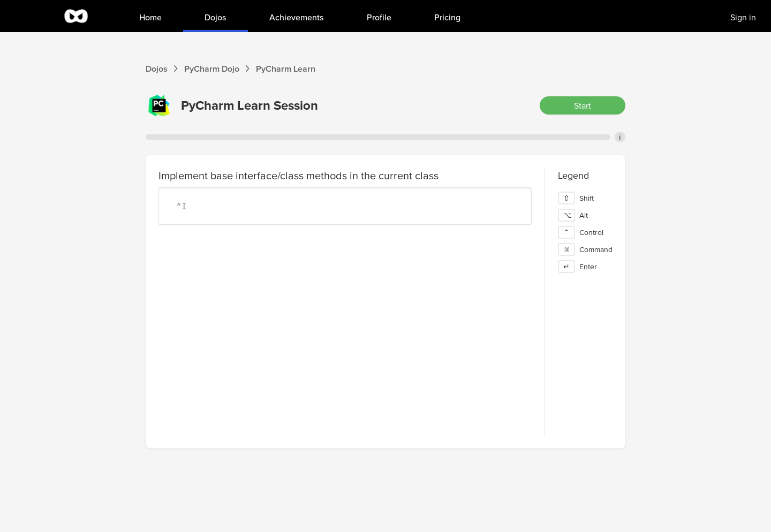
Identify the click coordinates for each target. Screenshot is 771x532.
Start (583, 105)
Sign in (743, 17)
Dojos (157, 69)
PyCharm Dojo (212, 69)
